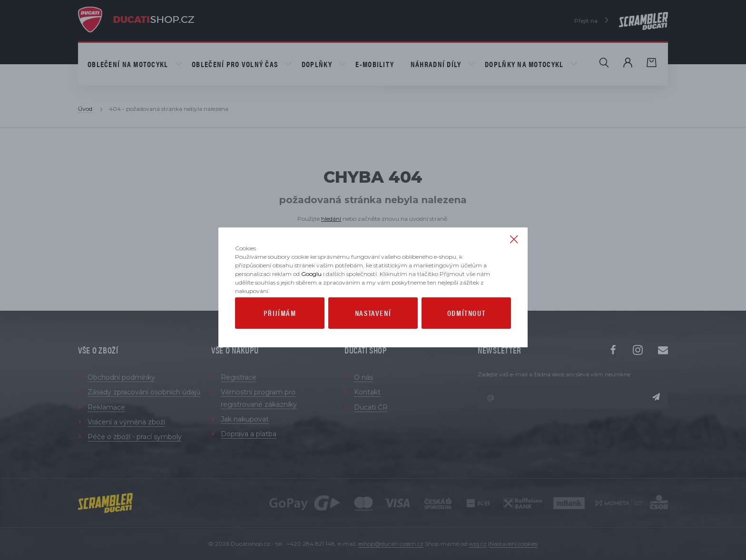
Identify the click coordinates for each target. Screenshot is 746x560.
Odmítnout (466, 341)
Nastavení (373, 341)
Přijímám (280, 341)
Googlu (311, 302)
